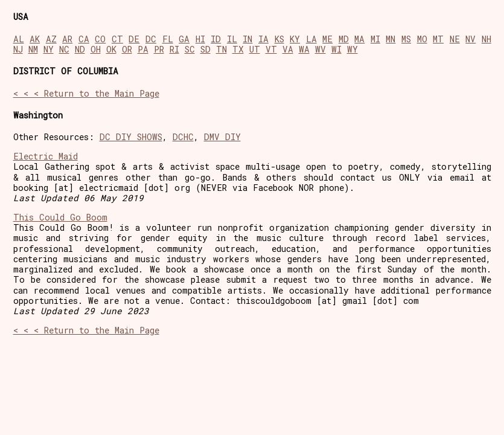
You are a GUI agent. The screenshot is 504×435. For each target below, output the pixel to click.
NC (64, 49)
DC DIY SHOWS (131, 137)
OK (111, 49)
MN (391, 39)
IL (232, 39)
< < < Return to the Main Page (86, 93)
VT (271, 49)
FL (168, 39)
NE (455, 39)
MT (438, 39)
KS (279, 39)
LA (311, 39)
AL (19, 39)
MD (344, 39)
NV (471, 39)
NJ (18, 49)
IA (263, 39)
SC (190, 49)
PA (143, 49)
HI (200, 39)
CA (84, 39)
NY (49, 49)
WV (321, 49)
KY (295, 39)
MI (375, 39)
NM (33, 49)
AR (67, 39)
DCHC (183, 137)
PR (159, 49)
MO (422, 39)
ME (327, 39)
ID (216, 39)
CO (100, 39)
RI (174, 49)
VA (288, 49)
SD (206, 49)
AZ (51, 39)
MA (359, 39)
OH (96, 49)
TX (238, 49)
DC (151, 39)
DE (134, 39)
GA (184, 39)
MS (406, 39)
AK (35, 39)
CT (117, 39)
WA (304, 49)
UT (255, 49)
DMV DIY (222, 137)
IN (247, 39)
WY (352, 49)
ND (80, 49)
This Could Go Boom (60, 217)
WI (337, 49)
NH (486, 39)
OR (127, 49)
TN (222, 49)
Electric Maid (46, 156)
